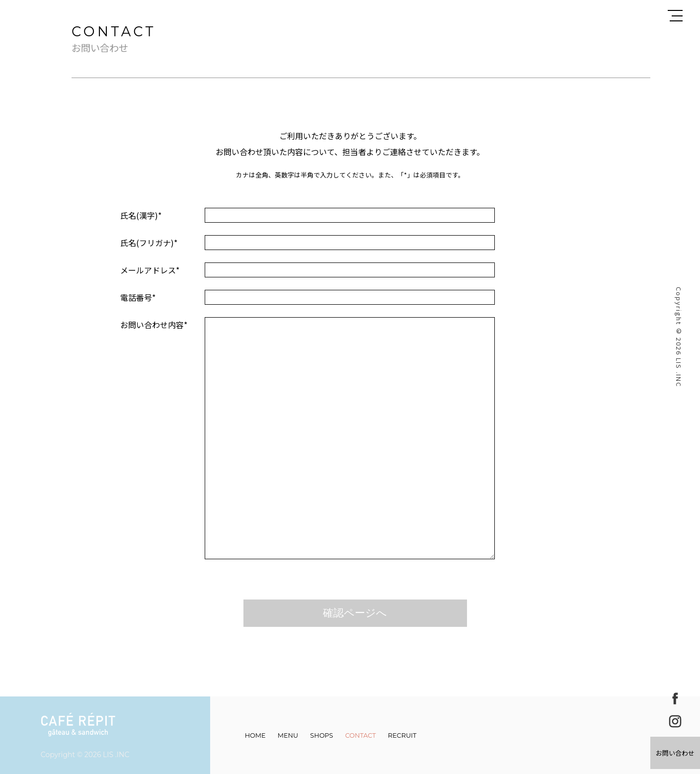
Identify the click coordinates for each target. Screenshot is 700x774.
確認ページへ (355, 613)
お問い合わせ (675, 753)
